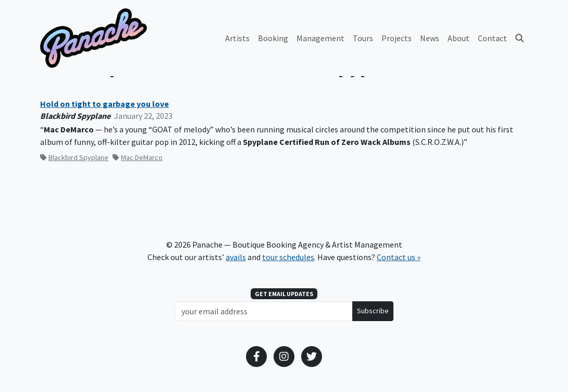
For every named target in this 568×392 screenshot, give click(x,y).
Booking (273, 38)
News (430, 38)
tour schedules (288, 257)
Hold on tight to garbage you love (104, 104)
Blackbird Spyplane (74, 157)
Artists (237, 38)
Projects (397, 38)
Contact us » (399, 257)
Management (320, 38)
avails (236, 257)
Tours (363, 38)
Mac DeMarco (138, 157)
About (459, 38)
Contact (492, 38)
